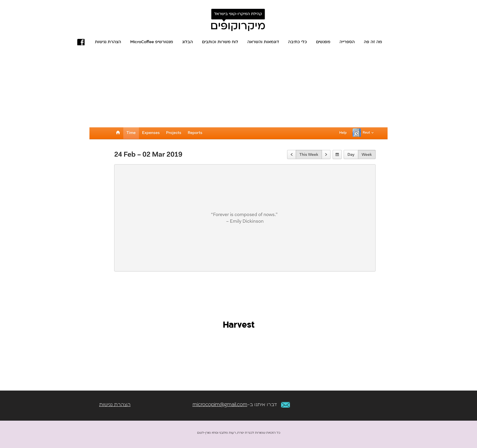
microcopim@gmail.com (220, 405)
